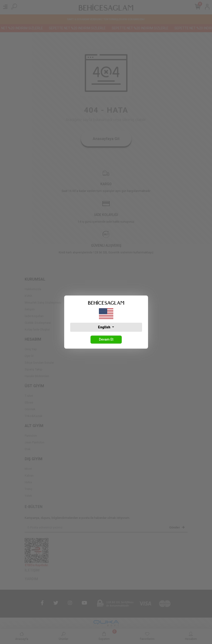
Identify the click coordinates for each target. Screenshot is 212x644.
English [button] (105, 327)
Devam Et (106, 339)
